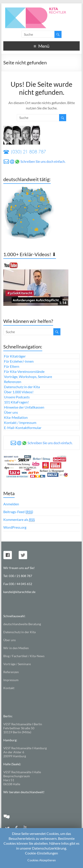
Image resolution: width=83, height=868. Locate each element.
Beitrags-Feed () (18, 512)
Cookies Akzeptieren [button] (42, 860)
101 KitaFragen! (16, 402)
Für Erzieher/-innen (19, 361)
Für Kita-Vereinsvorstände (24, 371)
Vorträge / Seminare (17, 664)
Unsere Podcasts (17, 397)
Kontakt (9, 688)
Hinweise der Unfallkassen (24, 407)
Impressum (11, 680)
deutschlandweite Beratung (22, 624)
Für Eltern (12, 366)
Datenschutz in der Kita (22, 387)
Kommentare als (19, 520)
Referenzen (13, 382)
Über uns (11, 412)
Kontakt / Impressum (20, 422)
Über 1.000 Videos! (19, 392)
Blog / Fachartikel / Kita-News (24, 656)
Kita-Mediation (16, 417)
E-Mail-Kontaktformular (23, 428)
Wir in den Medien (16, 648)
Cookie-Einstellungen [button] (41, 853)
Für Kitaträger (15, 356)
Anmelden (11, 504)
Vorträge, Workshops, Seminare (28, 377)
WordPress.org (15, 527)
